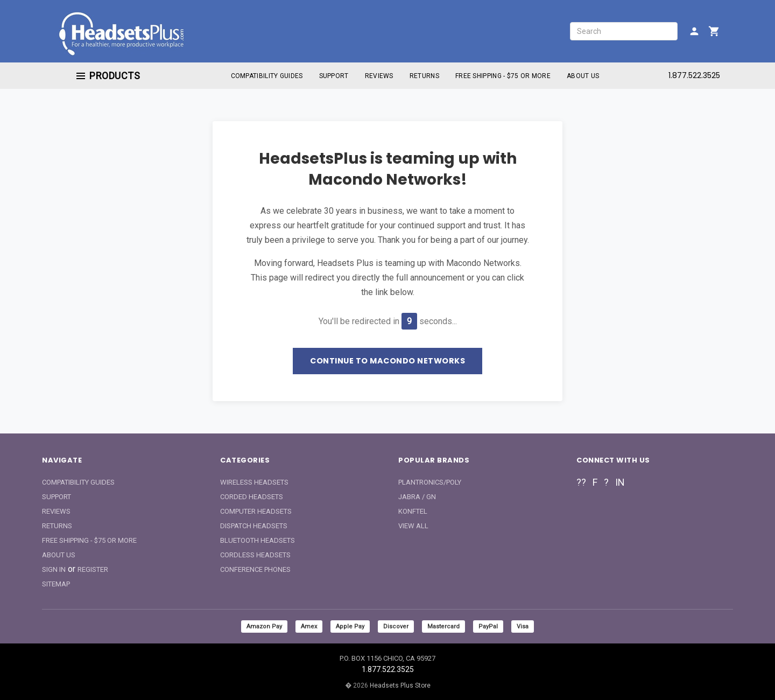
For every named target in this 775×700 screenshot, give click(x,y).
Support (334, 76)
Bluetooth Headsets (258, 540)
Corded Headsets (252, 497)
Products (108, 76)
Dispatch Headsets (254, 526)
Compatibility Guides (267, 76)
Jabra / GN (417, 497)
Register (93, 569)
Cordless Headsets (255, 555)
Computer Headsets (256, 511)
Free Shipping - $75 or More (503, 76)
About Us (583, 76)
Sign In (54, 569)
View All (413, 526)
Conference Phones (255, 569)
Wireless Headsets (254, 482)
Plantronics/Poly (430, 482)
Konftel (413, 511)
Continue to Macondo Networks (387, 361)
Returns (424, 76)
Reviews (379, 76)
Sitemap (56, 584)
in (620, 482)
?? (581, 482)
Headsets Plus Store (400, 685)
